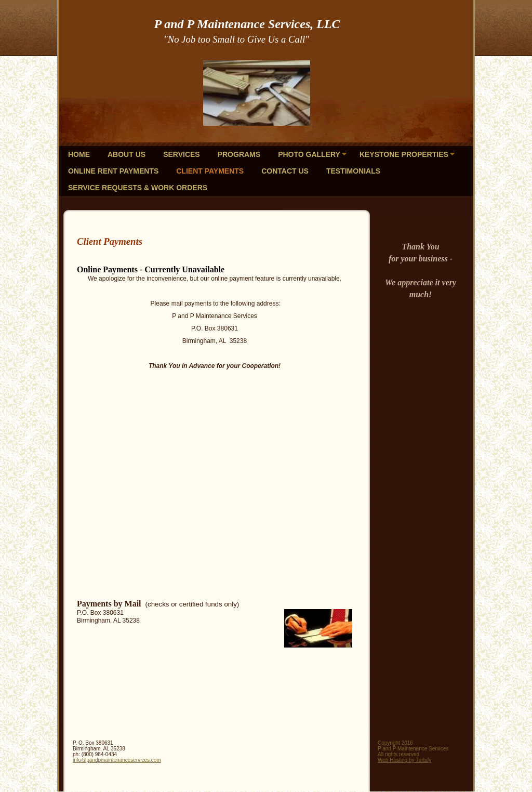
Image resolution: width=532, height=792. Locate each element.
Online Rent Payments (113, 171)
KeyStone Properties (404, 154)
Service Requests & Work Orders (138, 188)
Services (182, 154)
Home (79, 154)
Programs (239, 154)
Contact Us (285, 171)
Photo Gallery (309, 154)
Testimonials (353, 171)
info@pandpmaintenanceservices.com (117, 760)
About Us (127, 154)
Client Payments (210, 171)
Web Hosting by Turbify (404, 760)
